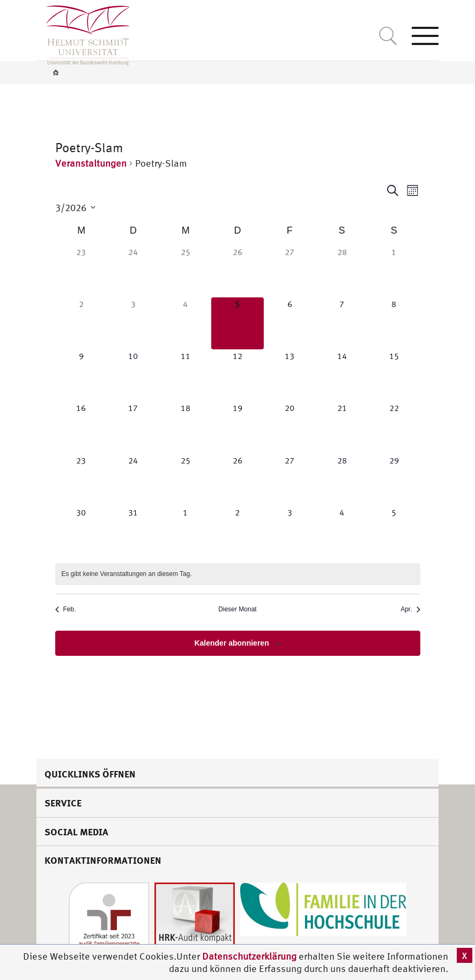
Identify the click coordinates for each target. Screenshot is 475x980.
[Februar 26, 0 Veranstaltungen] (237, 271)
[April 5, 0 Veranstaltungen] (394, 532)
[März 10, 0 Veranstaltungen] (133, 375)
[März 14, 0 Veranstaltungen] (342, 375)
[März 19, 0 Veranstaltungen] (237, 427)
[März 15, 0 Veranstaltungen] (394, 375)
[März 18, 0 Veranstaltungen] (185, 427)
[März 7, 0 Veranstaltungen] (342, 323)
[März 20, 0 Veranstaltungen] (290, 427)
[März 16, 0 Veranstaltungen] (81, 427)
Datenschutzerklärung (249, 956)
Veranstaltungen (91, 163)
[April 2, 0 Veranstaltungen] (237, 532)
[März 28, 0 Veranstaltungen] (342, 480)
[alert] (238, 574)
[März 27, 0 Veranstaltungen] (290, 480)
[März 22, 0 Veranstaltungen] (394, 427)
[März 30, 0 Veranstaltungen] (81, 532)
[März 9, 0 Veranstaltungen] (81, 375)
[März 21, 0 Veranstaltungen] (342, 427)
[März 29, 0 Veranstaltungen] (394, 480)
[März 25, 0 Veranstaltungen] (185, 480)
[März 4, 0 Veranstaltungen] (185, 323)
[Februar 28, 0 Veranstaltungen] (342, 271)
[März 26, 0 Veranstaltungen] (237, 480)
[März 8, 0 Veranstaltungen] (394, 323)
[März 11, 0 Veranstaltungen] (185, 375)
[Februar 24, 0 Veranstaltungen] (133, 271)
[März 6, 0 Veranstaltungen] (290, 323)
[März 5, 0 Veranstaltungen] (237, 323)
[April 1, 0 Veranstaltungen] (185, 532)
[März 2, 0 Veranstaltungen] (81, 323)
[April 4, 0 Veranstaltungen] (342, 532)
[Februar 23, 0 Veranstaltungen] (81, 271)
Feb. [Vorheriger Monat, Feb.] (66, 609)
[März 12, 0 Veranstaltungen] (237, 375)
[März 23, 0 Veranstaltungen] (81, 480)
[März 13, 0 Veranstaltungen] (290, 375)
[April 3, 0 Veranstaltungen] (290, 532)
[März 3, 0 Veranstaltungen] (133, 323)
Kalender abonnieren (231, 643)
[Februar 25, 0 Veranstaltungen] (185, 271)
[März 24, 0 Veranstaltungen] (133, 480)
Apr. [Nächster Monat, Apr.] (410, 609)
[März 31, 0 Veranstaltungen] (133, 532)
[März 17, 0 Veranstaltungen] (133, 427)
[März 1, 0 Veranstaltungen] (394, 271)
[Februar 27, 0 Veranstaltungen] (290, 271)
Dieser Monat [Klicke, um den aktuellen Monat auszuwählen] (237, 609)
